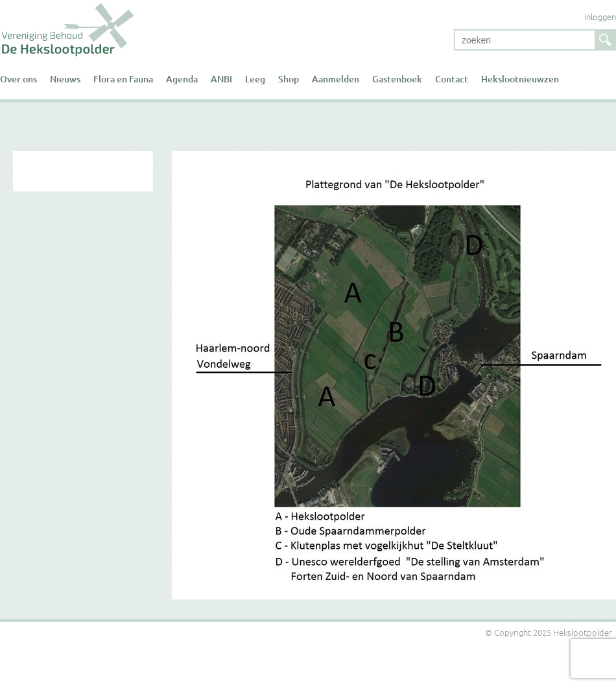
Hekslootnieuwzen (520, 79)
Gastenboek (397, 79)
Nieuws (65, 79)
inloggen (600, 17)
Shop (289, 79)
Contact (452, 79)
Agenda (182, 79)
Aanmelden (336, 79)
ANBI (221, 79)
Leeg (255, 79)
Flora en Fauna (123, 79)
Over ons (18, 79)
